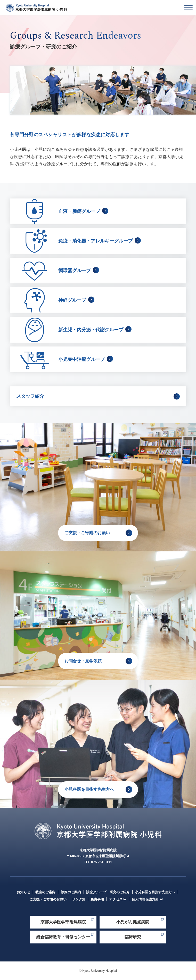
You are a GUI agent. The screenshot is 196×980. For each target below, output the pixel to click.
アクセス (116, 899)
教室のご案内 (45, 892)
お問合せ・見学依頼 (83, 661)
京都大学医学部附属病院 (63, 922)
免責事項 (97, 899)
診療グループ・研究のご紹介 (108, 892)
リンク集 (79, 899)
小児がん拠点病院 (133, 922)
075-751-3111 (102, 862)
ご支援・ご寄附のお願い (87, 533)
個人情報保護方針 (145, 899)
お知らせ (23, 892)
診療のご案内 (71, 892)
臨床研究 (133, 937)
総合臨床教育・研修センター (63, 937)
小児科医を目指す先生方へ (89, 789)
